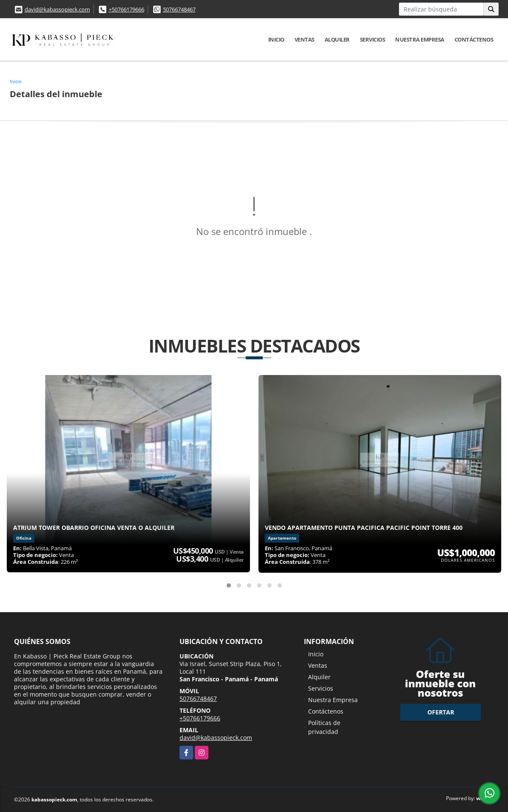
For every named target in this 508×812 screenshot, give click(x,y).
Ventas (305, 39)
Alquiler (337, 39)
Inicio (276, 39)
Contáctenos (474, 39)
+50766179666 (126, 9)
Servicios (373, 39)
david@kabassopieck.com (57, 9)
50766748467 (179, 9)
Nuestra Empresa (420, 39)
